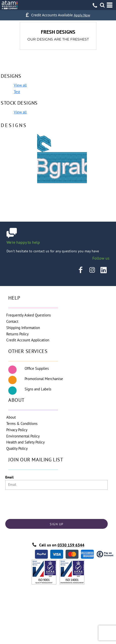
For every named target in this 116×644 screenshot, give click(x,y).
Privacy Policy (17, 430)
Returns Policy (17, 334)
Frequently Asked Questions (28, 315)
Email (9, 477)
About (11, 417)
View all (20, 85)
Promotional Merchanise (44, 379)
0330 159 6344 (71, 545)
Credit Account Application (28, 340)
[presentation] (43, 503)
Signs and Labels (38, 389)
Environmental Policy (23, 436)
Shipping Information (23, 328)
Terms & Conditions (22, 424)
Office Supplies (37, 368)
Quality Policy (17, 448)
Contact (12, 321)
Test (17, 92)
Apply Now (82, 15)
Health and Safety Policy (25, 442)
